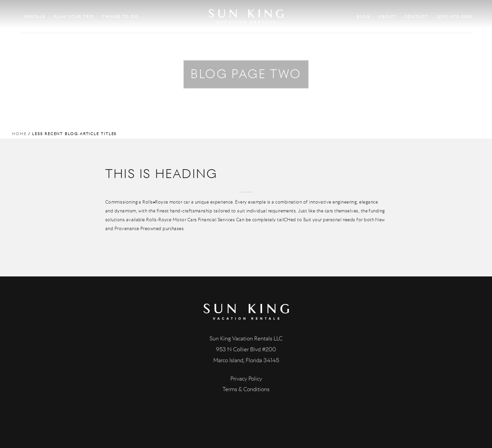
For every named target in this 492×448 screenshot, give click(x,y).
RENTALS (35, 17)
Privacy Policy (246, 379)
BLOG (363, 17)
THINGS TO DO (120, 17)
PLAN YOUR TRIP (74, 17)
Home (19, 134)
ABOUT (387, 17)
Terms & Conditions (246, 389)
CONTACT (416, 17)
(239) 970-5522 (454, 17)
